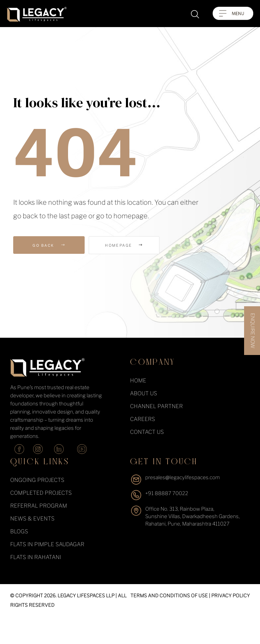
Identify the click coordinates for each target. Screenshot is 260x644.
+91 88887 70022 (167, 493)
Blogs (19, 531)
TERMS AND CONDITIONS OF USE (169, 595)
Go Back (49, 245)
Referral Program (39, 506)
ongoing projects (37, 480)
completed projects (41, 493)
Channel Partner (156, 406)
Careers (143, 419)
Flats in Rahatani (36, 557)
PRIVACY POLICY (231, 595)
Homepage (127, 245)
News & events (32, 519)
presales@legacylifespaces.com (182, 478)
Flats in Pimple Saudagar (47, 544)
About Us (144, 393)
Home (138, 381)
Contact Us (147, 432)
